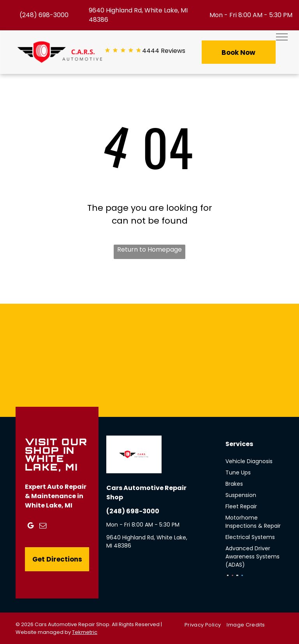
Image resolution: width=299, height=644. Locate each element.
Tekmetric (85, 632)
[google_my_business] (30, 527)
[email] (43, 527)
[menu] (282, 37)
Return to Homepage (149, 249)
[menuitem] (206, 625)
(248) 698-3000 (44, 15)
